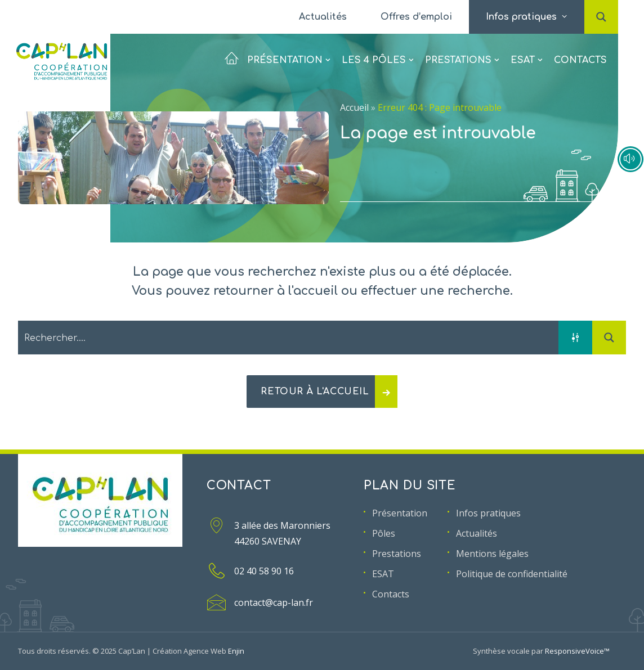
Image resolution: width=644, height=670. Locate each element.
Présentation (277, 53)
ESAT (526, 53)
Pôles (384, 533)
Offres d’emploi (416, 17)
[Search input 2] (289, 338)
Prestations (462, 53)
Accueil (354, 107)
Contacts (580, 53)
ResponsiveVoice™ (577, 651)
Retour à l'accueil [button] (329, 392)
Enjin (236, 651)
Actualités (323, 17)
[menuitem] (323, 17)
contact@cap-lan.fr (274, 602)
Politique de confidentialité (512, 574)
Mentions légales (492, 554)
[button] (601, 5)
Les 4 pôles (377, 53)
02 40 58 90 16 (264, 571)
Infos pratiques (488, 513)
